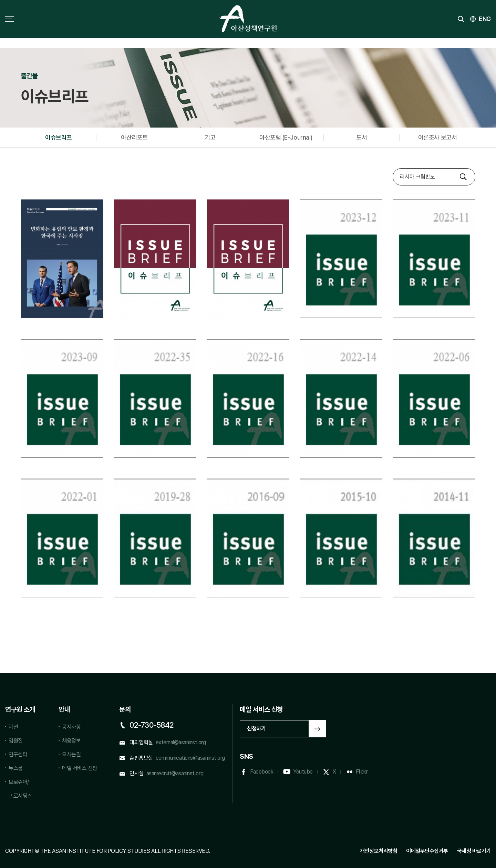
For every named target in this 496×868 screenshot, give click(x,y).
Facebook (262, 772)
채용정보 (71, 741)
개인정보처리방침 (379, 851)
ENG (485, 19)
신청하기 (256, 729)
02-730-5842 (152, 725)
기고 (210, 137)
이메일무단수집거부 (427, 851)
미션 (13, 727)
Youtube (303, 772)
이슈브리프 (59, 137)
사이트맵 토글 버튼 (10, 19)
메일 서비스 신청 (80, 768)
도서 (361, 137)
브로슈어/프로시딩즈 (20, 789)
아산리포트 (134, 137)
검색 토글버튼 (461, 19)
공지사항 (71, 727)
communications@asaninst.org (190, 758)
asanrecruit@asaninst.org (175, 773)
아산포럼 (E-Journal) (286, 137)
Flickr (362, 772)
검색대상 (393, 168)
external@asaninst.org (181, 742)
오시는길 (71, 754)
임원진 (16, 741)
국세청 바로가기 (474, 851)
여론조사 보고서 (437, 137)
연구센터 (18, 754)
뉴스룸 (16, 768)
